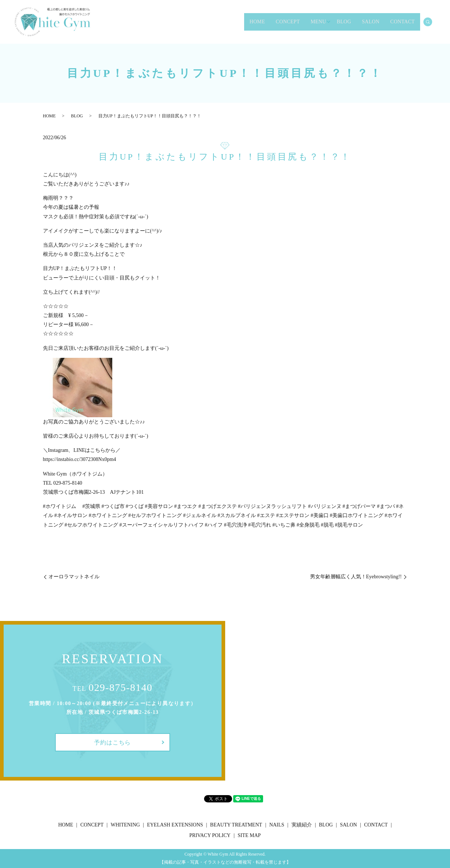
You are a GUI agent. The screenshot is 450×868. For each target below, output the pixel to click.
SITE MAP (249, 835)
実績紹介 (302, 825)
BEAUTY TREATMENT (236, 825)
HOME (201, 22)
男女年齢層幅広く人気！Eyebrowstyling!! (356, 577)
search (432, 22)
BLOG (318, 22)
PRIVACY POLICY (210, 835)
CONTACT (396, 22)
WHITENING (125, 825)
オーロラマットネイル (74, 577)
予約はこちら (112, 742)
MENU (283, 22)
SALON (353, 22)
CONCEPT (242, 22)
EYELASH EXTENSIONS (175, 825)
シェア (195, 802)
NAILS (277, 825)
